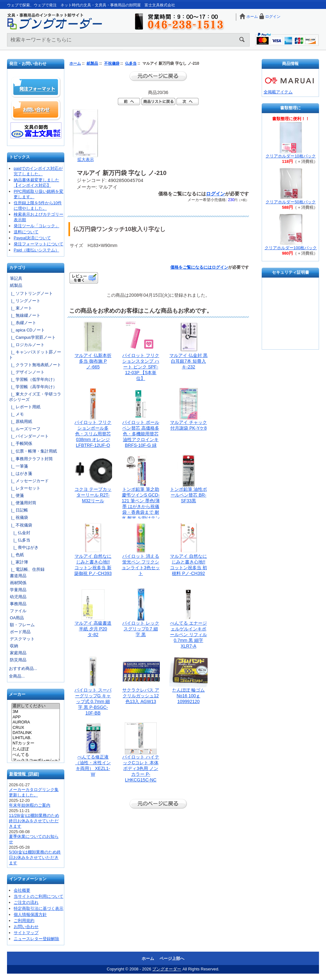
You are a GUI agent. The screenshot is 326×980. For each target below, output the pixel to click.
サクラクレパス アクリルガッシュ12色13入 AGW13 (141, 696)
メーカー (17, 695)
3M (35, 712)
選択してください (35, 706)
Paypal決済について (32, 238)
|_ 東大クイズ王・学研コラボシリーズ (35, 397)
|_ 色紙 (16, 555)
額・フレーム (22, 625)
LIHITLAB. (35, 738)
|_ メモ (16, 414)
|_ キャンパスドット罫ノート (35, 355)
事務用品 (18, 604)
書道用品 (18, 576)
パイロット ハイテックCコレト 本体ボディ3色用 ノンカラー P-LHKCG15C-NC (141, 768)
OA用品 (17, 618)
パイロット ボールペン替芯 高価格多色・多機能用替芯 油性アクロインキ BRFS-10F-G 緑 (141, 434)
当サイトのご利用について (39, 896)
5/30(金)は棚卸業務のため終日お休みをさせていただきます (35, 857)
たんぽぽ (35, 749)
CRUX (35, 728)
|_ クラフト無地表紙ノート (35, 365)
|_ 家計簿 (18, 562)
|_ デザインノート (27, 372)
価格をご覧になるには (191, 267)
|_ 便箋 (16, 495)
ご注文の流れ (26, 902)
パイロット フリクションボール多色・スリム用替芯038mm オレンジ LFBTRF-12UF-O (93, 434)
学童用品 (18, 590)
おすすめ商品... (23, 668)
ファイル (18, 611)
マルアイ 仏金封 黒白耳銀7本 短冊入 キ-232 (188, 361)
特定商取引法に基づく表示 (39, 908)
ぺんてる (35, 755)
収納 (14, 646)
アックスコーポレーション (35, 761)
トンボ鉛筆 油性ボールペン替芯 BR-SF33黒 (188, 495)
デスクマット (22, 639)
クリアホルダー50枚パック (291, 202)
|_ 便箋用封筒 (23, 503)
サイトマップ (26, 933)
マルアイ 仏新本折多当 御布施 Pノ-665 (93, 361)
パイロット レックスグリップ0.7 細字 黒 (141, 629)
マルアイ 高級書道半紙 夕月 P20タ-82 (93, 629)
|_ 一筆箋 (18, 466)
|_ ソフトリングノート (31, 293)
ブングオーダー (167, 969)
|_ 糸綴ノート (23, 323)
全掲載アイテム (278, 92)
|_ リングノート (25, 301)
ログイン (273, 17)
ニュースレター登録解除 (36, 939)
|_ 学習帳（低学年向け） (33, 379)
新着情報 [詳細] (24, 774)
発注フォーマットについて (39, 244)
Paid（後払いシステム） (36, 250)
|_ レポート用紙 (25, 407)
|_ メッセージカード (29, 481)
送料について (26, 232)
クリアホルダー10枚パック (291, 156)
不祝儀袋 (112, 63)
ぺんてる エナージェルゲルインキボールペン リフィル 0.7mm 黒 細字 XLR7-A (188, 635)
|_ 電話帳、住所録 (27, 569)
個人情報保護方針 (30, 915)
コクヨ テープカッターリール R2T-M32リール (93, 495)
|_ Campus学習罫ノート (32, 337)
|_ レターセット (25, 488)
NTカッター (35, 744)
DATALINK (35, 733)
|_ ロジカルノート (27, 345)
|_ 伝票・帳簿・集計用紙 (33, 451)
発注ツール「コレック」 (36, 226)
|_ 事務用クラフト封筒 (31, 459)
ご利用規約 (24, 921)
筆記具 (16, 278)
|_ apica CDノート (27, 330)
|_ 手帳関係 (21, 443)
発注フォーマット (36, 87)
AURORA (35, 722)
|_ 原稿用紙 (21, 421)
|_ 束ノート (21, 308)
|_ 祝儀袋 (18, 517)
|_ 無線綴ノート (25, 315)
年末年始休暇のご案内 (30, 805)
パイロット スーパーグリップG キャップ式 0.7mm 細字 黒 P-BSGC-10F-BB (93, 701)
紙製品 (92, 63)
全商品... (17, 676)
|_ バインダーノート (29, 436)
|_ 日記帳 (18, 510)
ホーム (252, 17)
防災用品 (18, 660)
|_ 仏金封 (20, 533)
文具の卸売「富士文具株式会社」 (36, 130)
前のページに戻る (158, 76)
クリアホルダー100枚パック (291, 248)
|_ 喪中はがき (24, 547)
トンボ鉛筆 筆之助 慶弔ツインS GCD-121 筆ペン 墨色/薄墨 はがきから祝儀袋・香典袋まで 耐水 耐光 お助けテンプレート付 (141, 506)
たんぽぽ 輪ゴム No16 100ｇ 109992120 (188, 696)
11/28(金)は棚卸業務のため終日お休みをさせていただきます (34, 821)
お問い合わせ (36, 110)
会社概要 (22, 890)
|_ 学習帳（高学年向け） (33, 387)
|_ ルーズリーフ (25, 429)
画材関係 (18, 583)
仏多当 (131, 63)
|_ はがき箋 (21, 473)
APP (35, 717)
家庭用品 (18, 653)
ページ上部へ (172, 958)
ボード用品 (20, 632)
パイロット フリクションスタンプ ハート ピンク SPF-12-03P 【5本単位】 (141, 367)
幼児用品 (18, 597)
